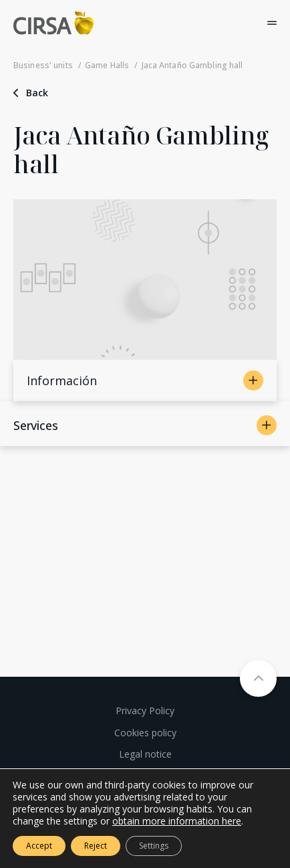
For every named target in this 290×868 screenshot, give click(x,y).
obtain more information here (177, 821)
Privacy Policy (145, 711)
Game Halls (107, 65)
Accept (39, 846)
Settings (154, 846)
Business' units (43, 65)
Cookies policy (145, 733)
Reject (96, 846)
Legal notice (145, 754)
